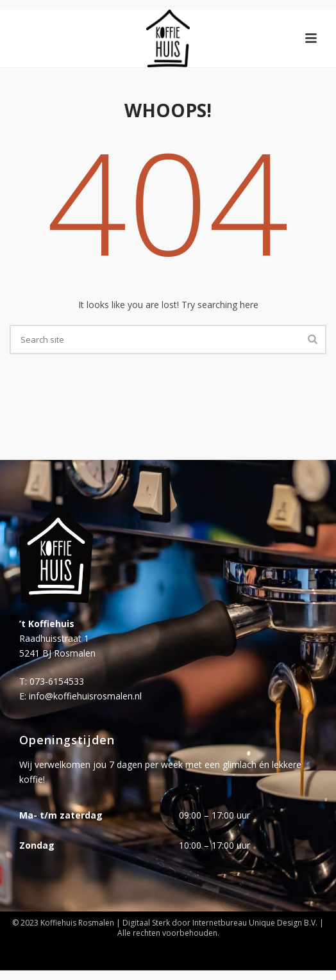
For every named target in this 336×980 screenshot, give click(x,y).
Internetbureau (220, 923)
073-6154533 (57, 681)
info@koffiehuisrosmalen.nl (85, 696)
